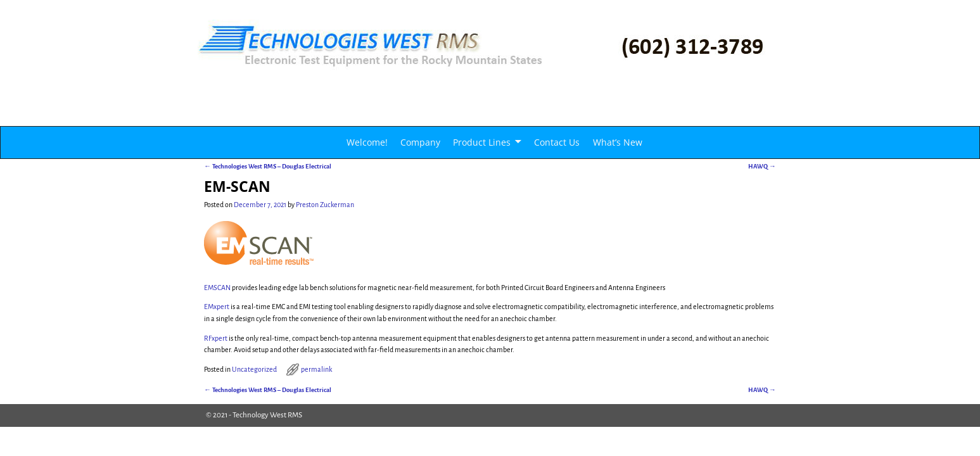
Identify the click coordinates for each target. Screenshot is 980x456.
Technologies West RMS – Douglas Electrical (268, 166)
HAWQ (762, 166)
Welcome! (367, 142)
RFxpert (216, 338)
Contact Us (557, 142)
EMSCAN (217, 288)
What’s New (618, 142)
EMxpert (217, 307)
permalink (316, 369)
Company (420, 142)
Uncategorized (254, 369)
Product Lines (482, 142)
